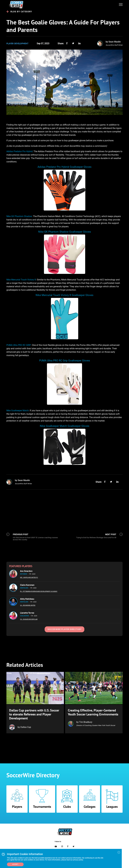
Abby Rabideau (27, 599)
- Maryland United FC (30, 577)
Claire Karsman (27, 585)
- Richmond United (29, 605)
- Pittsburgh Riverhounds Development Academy (40, 591)
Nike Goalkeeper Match (18, 411)
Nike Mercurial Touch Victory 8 (21, 280)
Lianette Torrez (27, 613)
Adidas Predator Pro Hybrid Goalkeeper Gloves (64, 167)
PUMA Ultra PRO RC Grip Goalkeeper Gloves (65, 361)
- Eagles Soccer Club (30, 619)
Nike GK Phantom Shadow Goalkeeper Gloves (65, 232)
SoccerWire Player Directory (64, 629)
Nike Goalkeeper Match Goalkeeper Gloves (65, 426)
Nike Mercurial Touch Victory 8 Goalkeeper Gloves (64, 295)
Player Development (17, 43)
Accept (15, 864)
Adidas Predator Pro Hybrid (19, 151)
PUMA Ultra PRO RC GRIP (19, 345)
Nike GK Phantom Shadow (19, 216)
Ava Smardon (26, 571)
